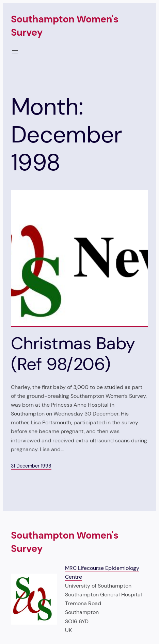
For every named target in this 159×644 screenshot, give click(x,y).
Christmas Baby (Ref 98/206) (73, 354)
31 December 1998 (31, 466)
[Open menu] (15, 52)
